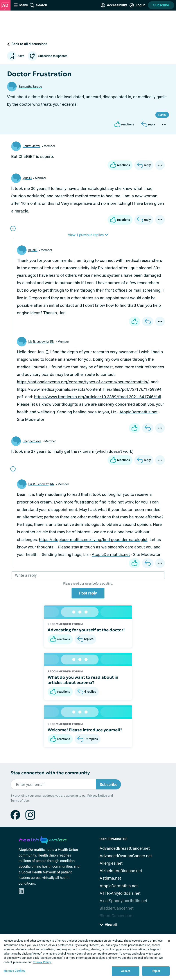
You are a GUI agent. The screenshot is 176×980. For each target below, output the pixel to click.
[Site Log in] (137, 5)
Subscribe (161, 5)
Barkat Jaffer (31, 146)
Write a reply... (27, 575)
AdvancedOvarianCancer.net (126, 856)
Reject (156, 971)
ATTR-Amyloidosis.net (120, 893)
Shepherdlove (32, 441)
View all (108, 925)
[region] (88, 957)
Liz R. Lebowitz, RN (41, 342)
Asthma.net (110, 878)
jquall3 (27, 178)
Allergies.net (111, 863)
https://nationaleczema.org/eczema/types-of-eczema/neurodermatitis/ (83, 382)
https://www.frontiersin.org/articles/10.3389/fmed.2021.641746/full (98, 397)
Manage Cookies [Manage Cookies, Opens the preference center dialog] (14, 971)
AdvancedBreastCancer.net (125, 848)
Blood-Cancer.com (117, 916)
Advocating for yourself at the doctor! (86, 630)
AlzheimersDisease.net (121, 871)
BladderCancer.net (117, 908)
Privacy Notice (97, 796)
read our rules (82, 584)
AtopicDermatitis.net (138, 412)
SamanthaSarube (30, 87)
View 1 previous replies (88, 235)
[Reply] (148, 124)
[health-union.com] (43, 839)
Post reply (88, 593)
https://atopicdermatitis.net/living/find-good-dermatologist (93, 540)
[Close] (169, 941)
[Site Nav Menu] (21, 5)
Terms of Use (20, 801)
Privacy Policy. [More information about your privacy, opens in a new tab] (42, 962)
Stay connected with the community (50, 773)
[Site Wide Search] (38, 5)
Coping (162, 115)
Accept (126, 971)
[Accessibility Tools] (114, 5)
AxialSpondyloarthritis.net (123, 901)
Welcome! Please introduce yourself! (85, 730)
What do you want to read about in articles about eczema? (83, 680)
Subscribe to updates (48, 56)
